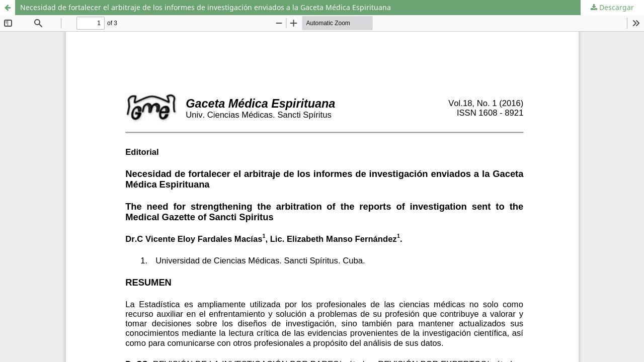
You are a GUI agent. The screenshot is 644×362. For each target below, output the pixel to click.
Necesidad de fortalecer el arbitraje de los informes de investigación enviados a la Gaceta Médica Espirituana (206, 7)
